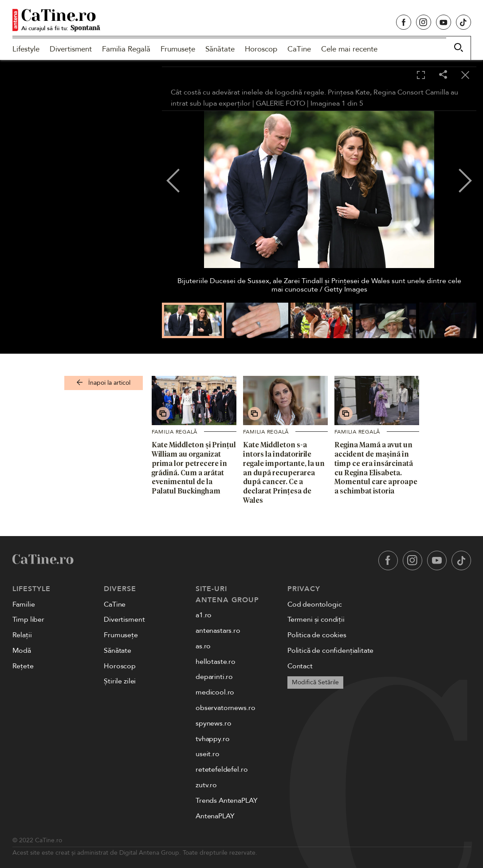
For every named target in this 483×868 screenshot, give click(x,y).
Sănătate (220, 49)
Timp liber (28, 619)
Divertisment (71, 49)
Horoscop (261, 49)
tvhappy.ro (212, 739)
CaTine (299, 49)
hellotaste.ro (216, 662)
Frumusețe (178, 49)
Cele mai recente (349, 49)
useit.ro (208, 754)
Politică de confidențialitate (330, 651)
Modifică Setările (315, 682)
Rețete (23, 666)
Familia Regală (126, 49)
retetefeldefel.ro (222, 769)
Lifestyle (26, 49)
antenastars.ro (218, 631)
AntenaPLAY (215, 816)
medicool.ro (215, 692)
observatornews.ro (225, 708)
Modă (22, 651)
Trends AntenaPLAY (226, 801)
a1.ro (204, 615)
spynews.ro (213, 723)
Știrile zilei (120, 681)
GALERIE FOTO (281, 103)
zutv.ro (206, 785)
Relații (22, 635)
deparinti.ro (214, 677)
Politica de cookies (317, 635)
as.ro (203, 646)
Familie (24, 604)
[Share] (443, 75)
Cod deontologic (315, 604)
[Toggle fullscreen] (421, 75)
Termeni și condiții (316, 619)
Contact (300, 666)
